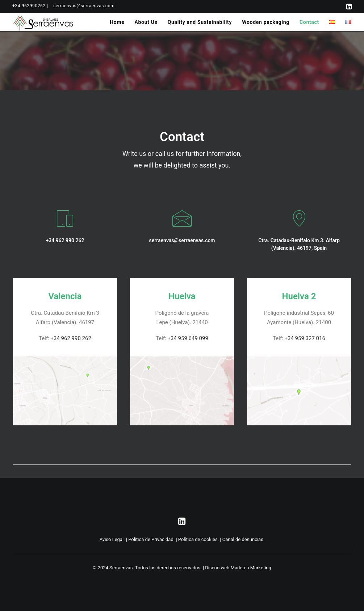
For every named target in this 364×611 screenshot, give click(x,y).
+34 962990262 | (30, 6)
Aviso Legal (112, 539)
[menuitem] (30, 6)
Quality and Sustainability (200, 22)
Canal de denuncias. (244, 539)
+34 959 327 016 (305, 338)
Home (117, 22)
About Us (146, 22)
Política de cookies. (198, 539)
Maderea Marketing (251, 568)
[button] (349, 7)
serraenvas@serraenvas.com (84, 6)
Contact (309, 22)
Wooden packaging (266, 22)
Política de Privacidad (151, 539)
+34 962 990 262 (71, 338)
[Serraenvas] (44, 22)
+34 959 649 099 (188, 338)
